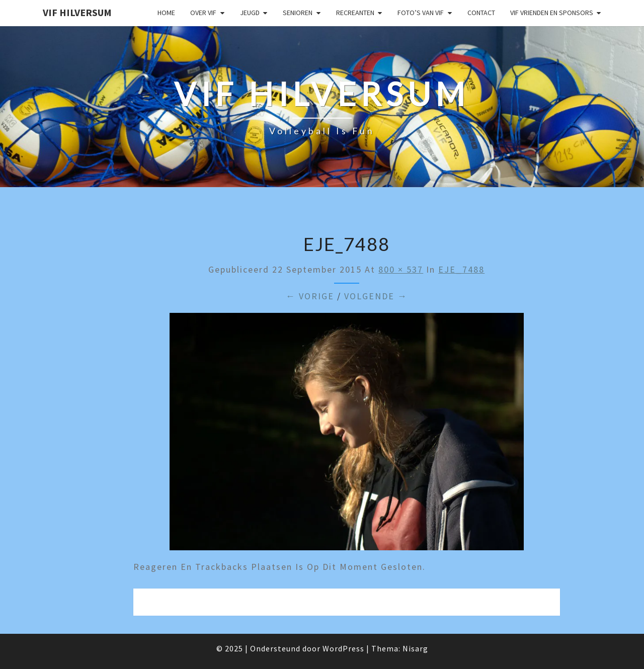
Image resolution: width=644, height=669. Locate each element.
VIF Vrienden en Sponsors (552, 13)
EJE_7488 (461, 269)
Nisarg (415, 648)
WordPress (343, 648)
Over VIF (203, 13)
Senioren (298, 13)
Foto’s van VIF (421, 13)
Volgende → (376, 296)
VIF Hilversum (77, 12)
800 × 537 (401, 269)
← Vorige (310, 296)
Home (166, 13)
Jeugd (250, 13)
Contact (481, 13)
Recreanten (355, 13)
